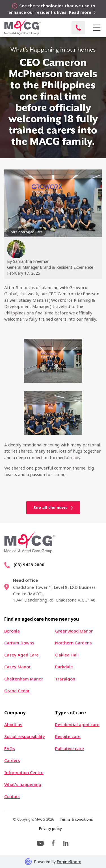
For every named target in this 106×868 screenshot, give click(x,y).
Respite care (68, 736)
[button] (97, 28)
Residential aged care (77, 725)
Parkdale (64, 667)
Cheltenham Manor (24, 679)
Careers (12, 760)
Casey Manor (17, 667)
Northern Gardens (73, 643)
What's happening (23, 784)
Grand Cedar (17, 691)
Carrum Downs (19, 643)
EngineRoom (69, 862)
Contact (12, 797)
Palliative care (70, 749)
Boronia (12, 631)
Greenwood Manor (74, 631)
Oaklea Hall (67, 655)
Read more (80, 12)
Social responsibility (25, 736)
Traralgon (65, 679)
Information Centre (24, 773)
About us (13, 725)
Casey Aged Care (21, 655)
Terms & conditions (76, 819)
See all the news (50, 507)
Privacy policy (50, 829)
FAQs (10, 749)
